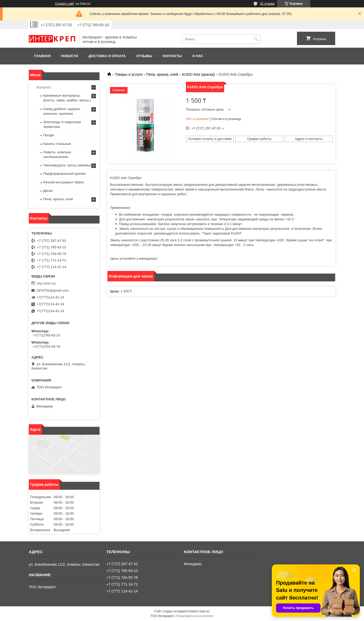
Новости (70, 56)
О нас (198, 56)
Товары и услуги (129, 74)
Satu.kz (204, 611)
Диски (48, 191)
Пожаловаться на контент (195, 616)
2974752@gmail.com (53, 290)
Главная (42, 56)
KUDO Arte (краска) (198, 74)
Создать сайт (65, 4)
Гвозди (49, 135)
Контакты (172, 56)
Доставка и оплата (107, 56)
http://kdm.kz (46, 283)
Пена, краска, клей (162, 74)
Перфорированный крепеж (64, 174)
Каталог (44, 87)
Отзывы (144, 56)
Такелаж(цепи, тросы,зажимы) (67, 165)
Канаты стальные (57, 144)
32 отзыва (267, 4)
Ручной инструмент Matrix (64, 182)
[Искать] (256, 39)
